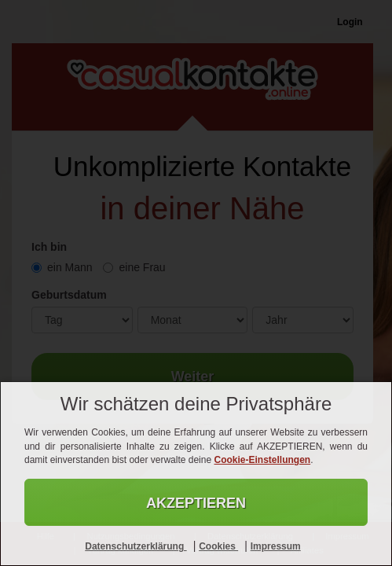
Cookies (218, 546)
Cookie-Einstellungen (262, 460)
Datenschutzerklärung (136, 546)
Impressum (276, 546)
